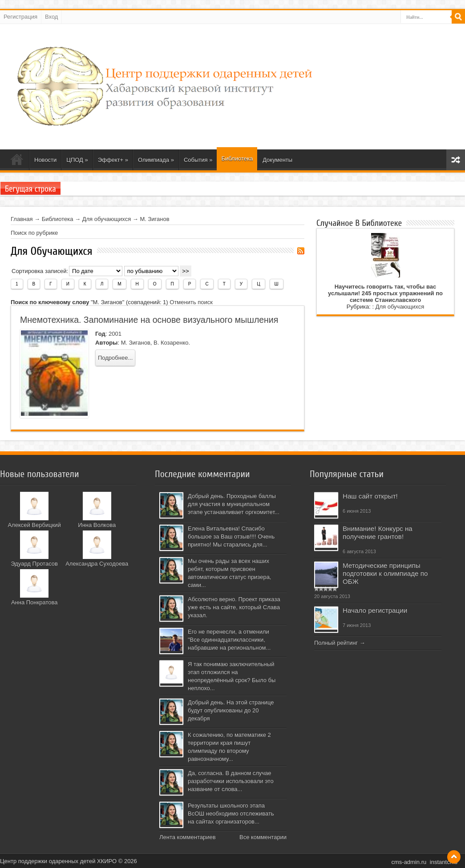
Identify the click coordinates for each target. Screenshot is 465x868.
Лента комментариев (188, 837)
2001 (115, 334)
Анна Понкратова (34, 602)
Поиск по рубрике (34, 233)
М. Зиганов (154, 219)
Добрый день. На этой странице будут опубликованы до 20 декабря (231, 710)
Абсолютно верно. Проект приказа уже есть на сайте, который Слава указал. (234, 607)
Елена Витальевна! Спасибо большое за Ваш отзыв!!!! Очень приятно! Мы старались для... (231, 536)
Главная (22, 219)
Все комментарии (263, 837)
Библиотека (237, 159)
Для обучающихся (107, 219)
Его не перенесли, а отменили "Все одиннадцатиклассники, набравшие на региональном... (229, 640)
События (198, 160)
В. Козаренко (171, 343)
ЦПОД (77, 160)
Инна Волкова (97, 525)
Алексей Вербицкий (34, 525)
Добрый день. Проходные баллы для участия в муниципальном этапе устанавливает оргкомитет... (234, 504)
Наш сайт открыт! (370, 496)
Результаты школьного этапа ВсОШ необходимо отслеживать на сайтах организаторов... (231, 814)
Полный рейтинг (336, 643)
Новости (45, 160)
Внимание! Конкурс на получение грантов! (378, 532)
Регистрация (20, 17)
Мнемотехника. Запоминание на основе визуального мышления (149, 320)
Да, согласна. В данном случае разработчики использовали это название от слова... (231, 781)
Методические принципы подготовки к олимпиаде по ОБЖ (385, 573)
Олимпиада (156, 160)
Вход (51, 17)
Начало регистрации (375, 610)
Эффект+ (113, 160)
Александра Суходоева (97, 564)
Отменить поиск (191, 302)
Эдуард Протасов (34, 564)
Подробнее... (115, 358)
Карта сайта (456, 160)
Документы (277, 160)
